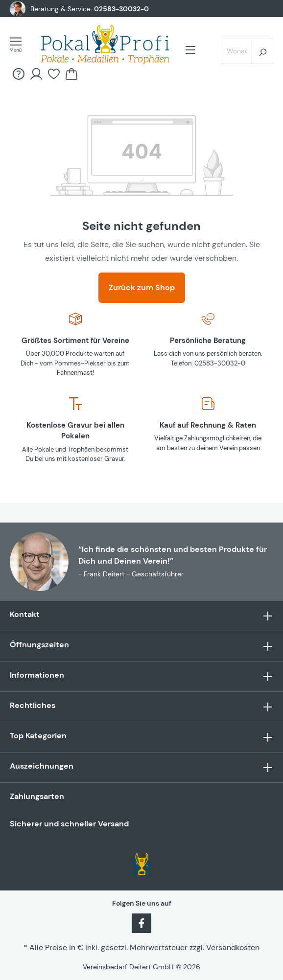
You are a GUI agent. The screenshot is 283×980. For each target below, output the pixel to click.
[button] (141, 676)
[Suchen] (262, 51)
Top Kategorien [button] (141, 737)
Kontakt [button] (141, 616)
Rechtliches (33, 705)
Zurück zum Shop (142, 287)
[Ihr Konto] (36, 74)
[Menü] (19, 45)
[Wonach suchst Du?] (237, 51)
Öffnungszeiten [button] (141, 646)
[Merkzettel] (54, 74)
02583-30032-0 (121, 9)
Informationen (37, 675)
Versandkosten (233, 947)
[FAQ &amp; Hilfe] (19, 74)
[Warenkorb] (71, 74)
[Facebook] (141, 922)
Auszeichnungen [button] (141, 767)
